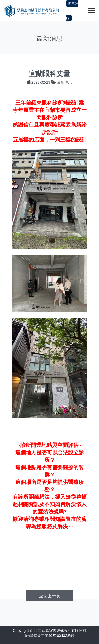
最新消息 (64, 82)
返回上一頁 (50, 596)
